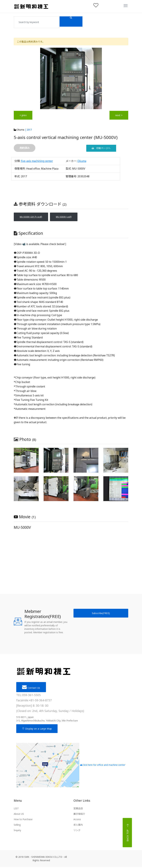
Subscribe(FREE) (101, 614)
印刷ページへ (101, 148)
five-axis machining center (37, 161)
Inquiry (17, 831)
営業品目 (78, 809)
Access (77, 820)
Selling (17, 826)
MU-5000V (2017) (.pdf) (35, 217)
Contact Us (31, 688)
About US (19, 815)
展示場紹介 (79, 815)
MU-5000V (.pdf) (74, 217)
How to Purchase (23, 820)
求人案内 (78, 826)
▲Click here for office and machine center (71, 766)
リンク (77, 831)
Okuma (19, 130)
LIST (16, 809)
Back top (128, 834)
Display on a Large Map (37, 730)
